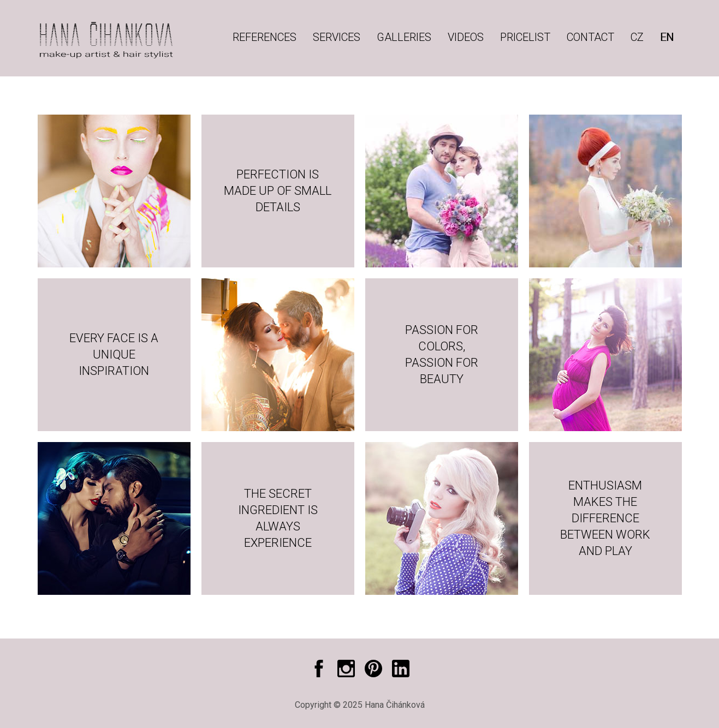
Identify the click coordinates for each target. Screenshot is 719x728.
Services (337, 37)
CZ (637, 37)
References (265, 37)
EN (667, 37)
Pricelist (525, 37)
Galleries (404, 37)
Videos (466, 37)
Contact (590, 37)
